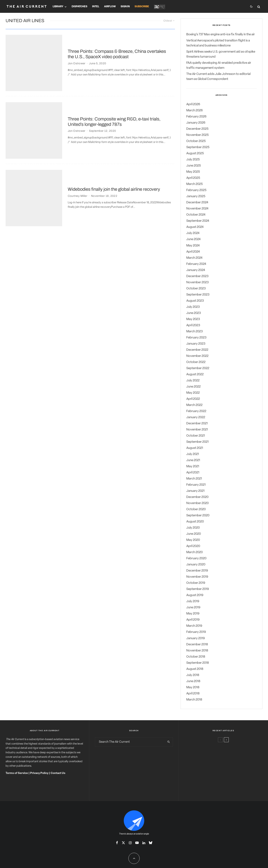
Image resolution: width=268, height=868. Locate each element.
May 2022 (193, 393)
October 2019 (196, 583)
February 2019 (196, 632)
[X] (123, 843)
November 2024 (197, 209)
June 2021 (193, 460)
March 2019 (194, 626)
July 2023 (193, 307)
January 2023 (196, 344)
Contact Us (58, 773)
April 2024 (193, 252)
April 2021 (193, 473)
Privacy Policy (39, 773)
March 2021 (194, 479)
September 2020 (198, 516)
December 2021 (197, 423)
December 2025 (197, 129)
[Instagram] (130, 843)
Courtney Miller (78, 149)
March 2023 (194, 331)
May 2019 (193, 614)
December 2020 (197, 497)
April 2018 (193, 694)
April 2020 (193, 546)
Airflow (110, 7)
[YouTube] (137, 843)
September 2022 (198, 368)
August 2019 (195, 595)
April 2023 (193, 325)
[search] (169, 742)
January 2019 (196, 638)
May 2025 (193, 172)
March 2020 (194, 552)
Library (58, 7)
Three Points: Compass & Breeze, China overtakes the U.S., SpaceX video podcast (117, 45)
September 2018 (198, 663)
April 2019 (193, 620)
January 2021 (195, 491)
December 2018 (197, 644)
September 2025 (198, 147)
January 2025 (196, 196)
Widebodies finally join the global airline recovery (114, 142)
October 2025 (196, 141)
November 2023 (197, 282)
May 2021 (193, 466)
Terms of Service (17, 773)
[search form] (130, 742)
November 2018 (197, 651)
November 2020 (197, 503)
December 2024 (197, 203)
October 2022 (196, 362)
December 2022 (197, 350)
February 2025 (196, 190)
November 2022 (197, 356)
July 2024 (193, 233)
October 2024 (196, 215)
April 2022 (193, 399)
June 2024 (193, 239)
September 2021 (197, 442)
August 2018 (195, 669)
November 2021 (197, 430)
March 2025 (194, 184)
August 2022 (195, 374)
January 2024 (196, 270)
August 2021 (195, 448)
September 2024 (198, 221)
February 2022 (196, 411)
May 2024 (193, 246)
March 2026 (194, 110)
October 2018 (196, 657)
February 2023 (196, 338)
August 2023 (195, 301)
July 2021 (193, 454)
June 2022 (193, 387)
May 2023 (193, 319)
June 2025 (194, 166)
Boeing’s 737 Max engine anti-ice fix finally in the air (221, 34)
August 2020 (195, 522)
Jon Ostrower (77, 54)
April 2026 (193, 104)
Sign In (125, 7)
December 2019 (197, 571)
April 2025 (193, 178)
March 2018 (194, 700)
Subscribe (142, 7)
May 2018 (193, 687)
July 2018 (193, 675)
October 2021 (196, 436)
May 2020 (193, 540)
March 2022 (194, 405)
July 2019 (193, 601)
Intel (96, 7)
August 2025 (195, 153)
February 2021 (196, 485)
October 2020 (196, 509)
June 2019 (193, 608)
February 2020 (196, 558)
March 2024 (194, 258)
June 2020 (194, 534)
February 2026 (196, 117)
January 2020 (196, 565)
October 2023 (196, 289)
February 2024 (196, 264)
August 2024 (195, 227)
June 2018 (193, 681)
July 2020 (193, 528)
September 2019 (198, 589)
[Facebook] (117, 843)
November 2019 (197, 577)
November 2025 (197, 135)
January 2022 (196, 417)
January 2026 (196, 123)
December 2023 (197, 276)
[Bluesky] (151, 843)
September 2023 (198, 295)
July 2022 (193, 381)
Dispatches (79, 7)
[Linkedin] (144, 843)
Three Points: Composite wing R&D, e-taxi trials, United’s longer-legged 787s (114, 93)
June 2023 (194, 313)
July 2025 (193, 160)
